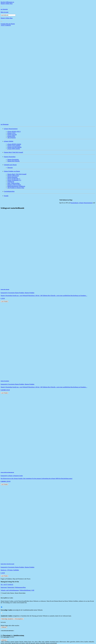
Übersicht (10, 168)
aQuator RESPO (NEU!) (14, 132)
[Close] (1, 21)
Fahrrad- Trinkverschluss (14, 185)
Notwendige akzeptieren (7, 619)
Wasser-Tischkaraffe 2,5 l (14, 180)
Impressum (4, 587)
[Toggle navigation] (1, 7)
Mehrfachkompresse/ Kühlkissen (16, 186)
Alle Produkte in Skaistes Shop (16, 188)
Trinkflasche (11, 182)
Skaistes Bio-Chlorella (13, 161)
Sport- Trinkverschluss (13, 183)
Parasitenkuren (75, 203)
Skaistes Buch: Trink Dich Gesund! (17, 174)
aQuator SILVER (12, 135)
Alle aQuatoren (11, 138)
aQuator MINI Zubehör (14, 149)
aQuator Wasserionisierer (87, 203)
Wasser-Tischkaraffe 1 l (14, 179)
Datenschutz (11, 587)
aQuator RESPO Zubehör (14, 144)
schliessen (4, 627)
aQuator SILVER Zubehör (14, 147)
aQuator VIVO (11, 133)
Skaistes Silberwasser (13, 176)
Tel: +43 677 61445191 (7, 585)
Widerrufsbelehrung (25, 590)
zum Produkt (4, 301)
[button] (50, 129)
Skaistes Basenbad (12, 177)
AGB (33, 590)
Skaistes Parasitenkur (13, 160)
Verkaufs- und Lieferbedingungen (10, 590)
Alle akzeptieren (19, 619)
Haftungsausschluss (20, 587)
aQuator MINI (11, 136)
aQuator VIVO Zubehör (14, 146)
